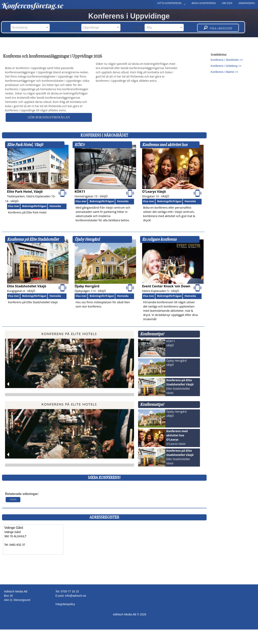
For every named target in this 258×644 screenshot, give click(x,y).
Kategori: (158, 27)
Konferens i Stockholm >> (227, 60)
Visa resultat (218, 28)
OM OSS (227, 3)
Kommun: (94, 27)
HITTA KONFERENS (169, 3)
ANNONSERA (247, 3)
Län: (27, 27)
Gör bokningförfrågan (49, 117)
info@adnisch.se (76, 596)
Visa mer (14, 206)
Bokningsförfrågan (34, 206)
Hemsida (55, 206)
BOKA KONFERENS (204, 3)
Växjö (13, 500)
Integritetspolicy (65, 604)
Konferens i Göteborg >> (226, 66)
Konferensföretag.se (32, 6)
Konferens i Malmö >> (224, 72)
